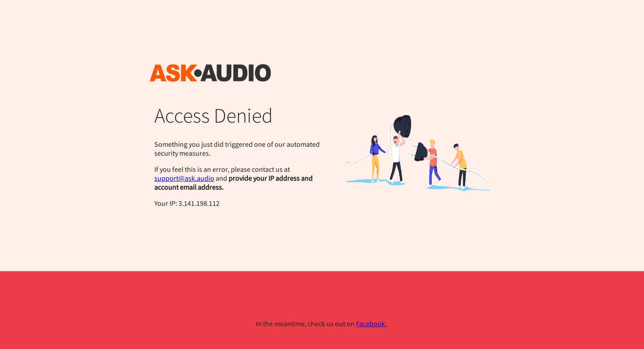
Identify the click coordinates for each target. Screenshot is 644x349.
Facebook (371, 323)
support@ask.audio (184, 178)
